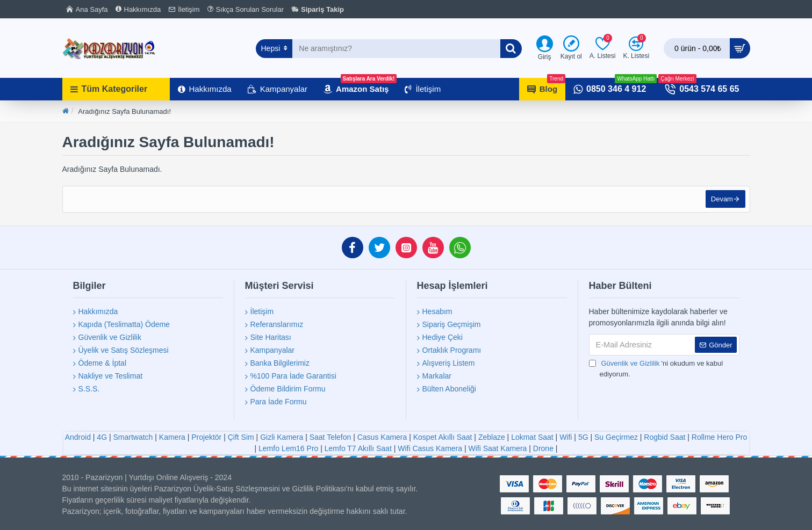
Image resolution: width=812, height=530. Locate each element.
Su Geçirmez (616, 437)
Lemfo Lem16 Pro (288, 448)
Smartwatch (133, 437)
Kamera (172, 437)
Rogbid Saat (664, 437)
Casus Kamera (382, 437)
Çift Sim (241, 437)
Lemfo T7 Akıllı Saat (358, 448)
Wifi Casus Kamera (430, 448)
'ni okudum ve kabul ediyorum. (656, 368)
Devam (720, 201)
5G (583, 437)
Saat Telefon (330, 437)
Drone (543, 448)
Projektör (206, 437)
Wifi (566, 437)
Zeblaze (492, 437)
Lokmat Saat (532, 437)
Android (78, 437)
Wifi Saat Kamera (497, 448)
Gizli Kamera (282, 437)
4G (102, 437)
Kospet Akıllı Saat (443, 437)
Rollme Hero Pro (719, 437)
